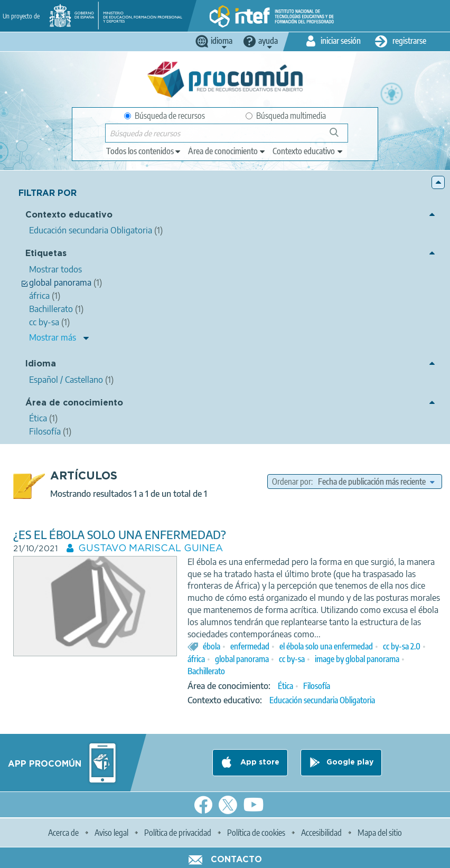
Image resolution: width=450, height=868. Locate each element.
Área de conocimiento (74, 403)
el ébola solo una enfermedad (326, 646)
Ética (285, 686)
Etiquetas (46, 254)
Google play (350, 762)
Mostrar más (53, 337)
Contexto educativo (69, 215)
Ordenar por (292, 482)
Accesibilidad (321, 833)
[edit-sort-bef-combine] (376, 482)
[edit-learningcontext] (308, 151)
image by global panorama (357, 659)
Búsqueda (340, 136)
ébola (212, 646)
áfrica (196, 659)
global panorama (242, 659)
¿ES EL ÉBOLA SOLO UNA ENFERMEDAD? (120, 535)
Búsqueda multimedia (286, 116)
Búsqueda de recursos (165, 116)
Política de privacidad (178, 833)
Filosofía (317, 686)
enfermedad (250, 646)
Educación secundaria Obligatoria (322, 700)
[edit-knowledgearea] (227, 151)
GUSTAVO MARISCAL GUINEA (151, 549)
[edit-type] (144, 151)
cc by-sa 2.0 (402, 646)
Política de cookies (256, 833)
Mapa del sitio (380, 833)
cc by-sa (292, 659)
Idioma (41, 364)
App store (259, 762)
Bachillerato (206, 671)
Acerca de (63, 833)
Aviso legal (111, 833)
